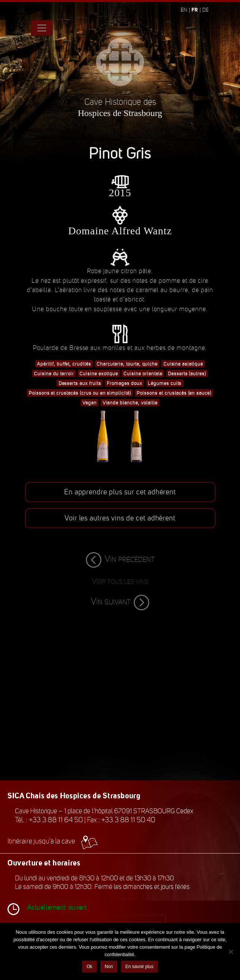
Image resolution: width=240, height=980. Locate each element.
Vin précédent (120, 559)
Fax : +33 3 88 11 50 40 (121, 820)
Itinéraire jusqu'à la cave (53, 841)
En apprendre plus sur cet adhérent (120, 492)
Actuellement (47, 907)
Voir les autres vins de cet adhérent (120, 518)
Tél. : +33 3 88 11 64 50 (49, 820)
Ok (89, 967)
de (205, 10)
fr (195, 10)
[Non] (231, 952)
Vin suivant (120, 601)
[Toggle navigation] (42, 28)
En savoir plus (139, 967)
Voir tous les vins (120, 581)
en (184, 10)
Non (109, 967)
